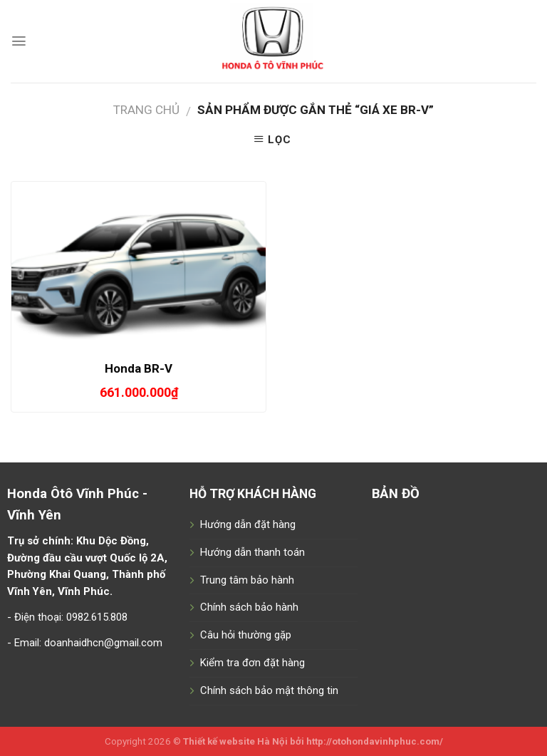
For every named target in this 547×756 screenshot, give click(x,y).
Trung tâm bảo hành (247, 580)
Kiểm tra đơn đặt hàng (252, 663)
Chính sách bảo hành (249, 607)
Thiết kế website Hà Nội (235, 741)
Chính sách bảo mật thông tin (269, 690)
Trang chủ (146, 110)
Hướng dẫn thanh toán (252, 552)
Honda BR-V (139, 368)
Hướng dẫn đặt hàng (248, 524)
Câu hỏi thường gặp (246, 635)
